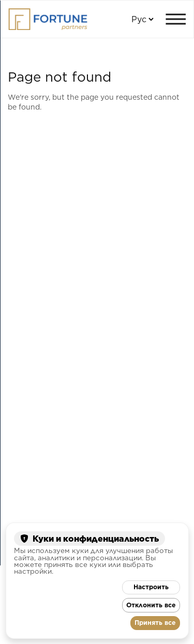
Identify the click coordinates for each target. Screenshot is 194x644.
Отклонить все (151, 605)
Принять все (155, 623)
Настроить (151, 587)
